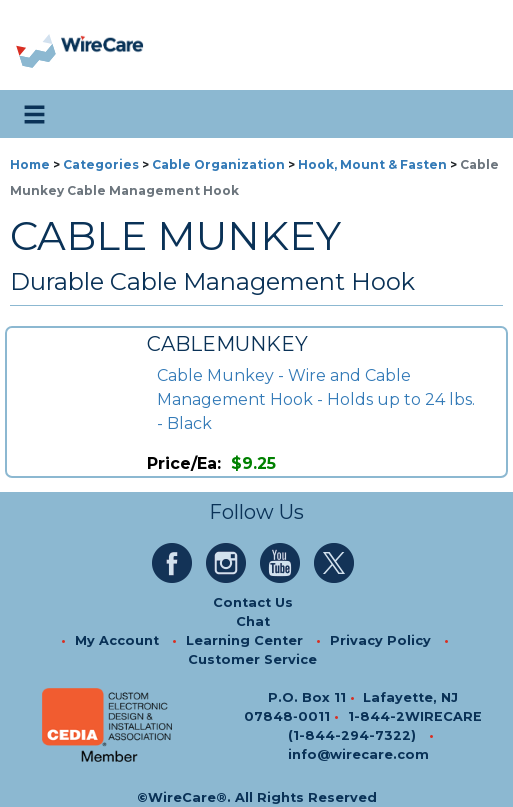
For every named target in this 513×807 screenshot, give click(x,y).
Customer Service (252, 659)
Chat (253, 621)
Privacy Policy (380, 640)
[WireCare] (101, 45)
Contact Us (253, 602)
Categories (101, 164)
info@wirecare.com (358, 754)
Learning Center (244, 640)
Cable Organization (218, 164)
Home (30, 164)
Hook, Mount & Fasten (372, 164)
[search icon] (478, 114)
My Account (117, 640)
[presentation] (37, 45)
